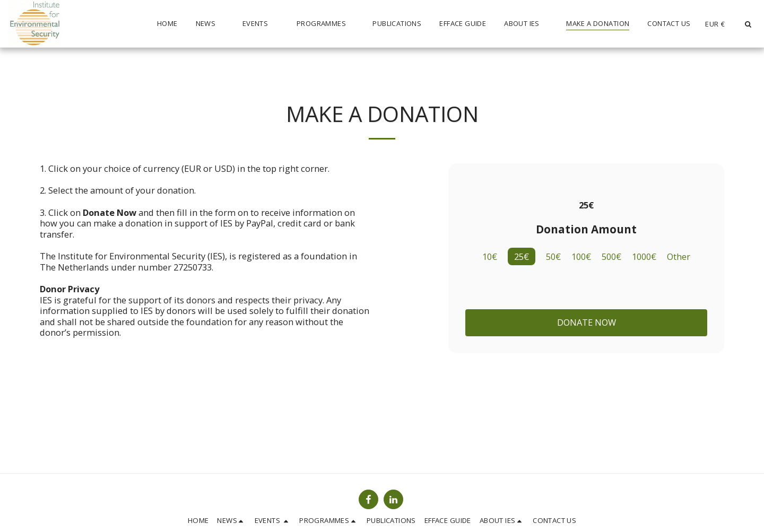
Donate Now (587, 322)
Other (679, 257)
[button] (210, 24)
